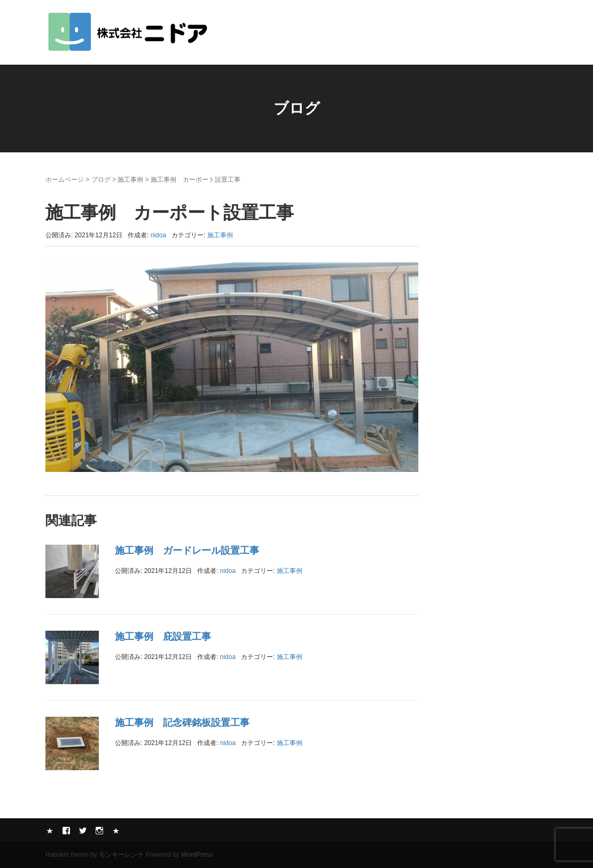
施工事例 (130, 180)
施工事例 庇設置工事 (163, 637)
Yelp (50, 831)
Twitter (83, 831)
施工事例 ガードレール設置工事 (187, 551)
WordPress (197, 855)
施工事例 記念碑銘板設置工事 (182, 723)
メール (116, 831)
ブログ (101, 180)
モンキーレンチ (121, 855)
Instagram (99, 831)
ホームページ (65, 180)
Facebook (66, 831)
